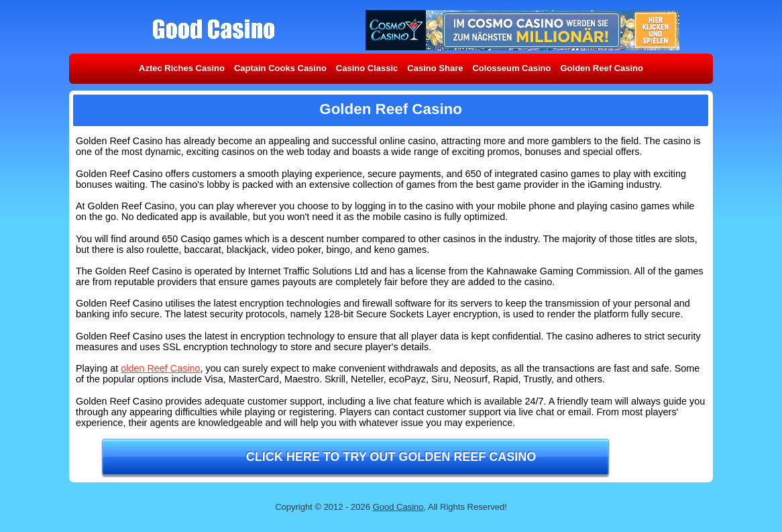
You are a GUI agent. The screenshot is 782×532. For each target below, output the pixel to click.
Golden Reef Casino (602, 68)
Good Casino (398, 507)
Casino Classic (367, 68)
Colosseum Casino (511, 68)
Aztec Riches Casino (182, 68)
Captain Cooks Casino (280, 68)
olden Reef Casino (160, 368)
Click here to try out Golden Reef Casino (391, 457)
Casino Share (435, 68)
